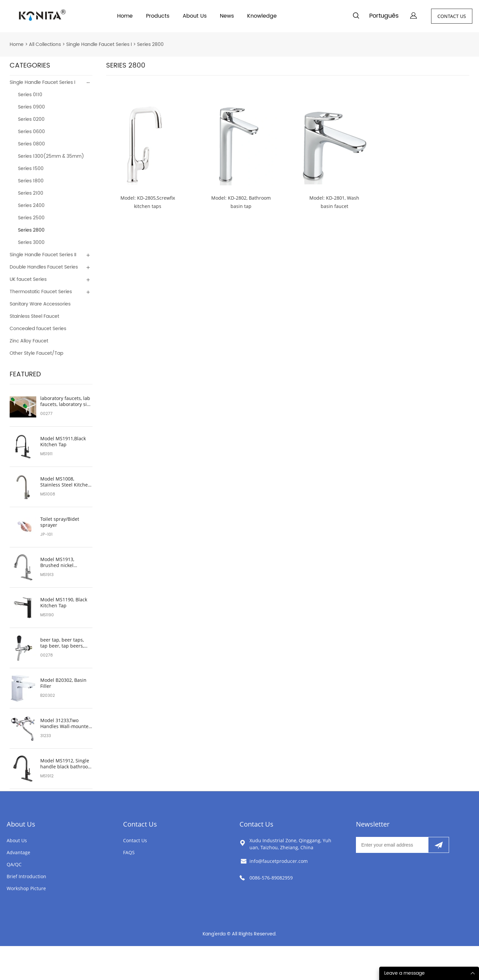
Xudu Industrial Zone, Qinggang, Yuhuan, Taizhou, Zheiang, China (290, 844)
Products (158, 16)
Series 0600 (31, 132)
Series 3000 (31, 242)
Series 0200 (31, 119)
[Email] (392, 845)
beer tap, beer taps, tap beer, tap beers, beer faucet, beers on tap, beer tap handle (64, 643)
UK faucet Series (28, 279)
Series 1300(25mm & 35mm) (51, 156)
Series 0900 (31, 107)
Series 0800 (31, 144)
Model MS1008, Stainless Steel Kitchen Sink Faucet (66, 482)
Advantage (18, 852)
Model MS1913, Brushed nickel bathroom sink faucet (64, 562)
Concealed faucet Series (38, 329)
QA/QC (14, 864)
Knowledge (262, 16)
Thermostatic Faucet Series (41, 292)
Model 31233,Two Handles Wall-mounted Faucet (66, 723)
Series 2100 (31, 193)
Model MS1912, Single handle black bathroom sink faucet (66, 764)
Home (125, 16)
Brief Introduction (26, 876)
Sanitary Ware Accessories (40, 304)
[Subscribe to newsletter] (439, 845)
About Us (195, 16)
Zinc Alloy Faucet (29, 341)
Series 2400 (31, 205)
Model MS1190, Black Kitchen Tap (64, 603)
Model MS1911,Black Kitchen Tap (63, 442)
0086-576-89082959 (271, 878)
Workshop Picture (26, 888)
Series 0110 (30, 95)
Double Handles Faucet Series (44, 267)
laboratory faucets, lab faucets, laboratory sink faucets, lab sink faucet (66, 401)
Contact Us (140, 824)
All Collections (45, 44)
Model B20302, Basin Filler (63, 683)
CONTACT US (452, 16)
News (227, 16)
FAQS (129, 852)
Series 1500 (31, 169)
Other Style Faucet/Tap (36, 353)
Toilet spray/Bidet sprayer (60, 522)
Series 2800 (150, 44)
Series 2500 (31, 218)
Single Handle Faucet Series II (43, 255)
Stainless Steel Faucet (34, 316)
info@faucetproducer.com (279, 861)
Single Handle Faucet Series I (99, 44)
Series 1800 (31, 181)
